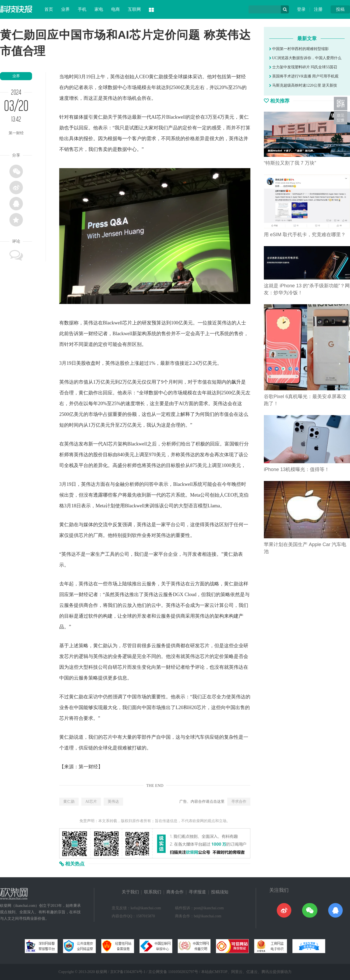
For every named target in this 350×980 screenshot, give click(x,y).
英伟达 (113, 802)
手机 (82, 9)
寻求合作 (239, 802)
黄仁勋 (69, 802)
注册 (318, 9)
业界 (65, 9)
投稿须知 (220, 892)
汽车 (200, 737)
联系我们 (153, 892)
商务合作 (175, 892)
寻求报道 (197, 892)
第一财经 (88, 767)
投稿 (340, 9)
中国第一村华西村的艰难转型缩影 (299, 49)
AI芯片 (91, 802)
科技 (93, 667)
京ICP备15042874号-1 (128, 972)
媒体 (188, 77)
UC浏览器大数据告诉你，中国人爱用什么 (305, 58)
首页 (49, 9)
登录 (301, 9)
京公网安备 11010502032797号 (173, 972)
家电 (99, 9)
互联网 (134, 9)
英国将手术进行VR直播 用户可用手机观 (304, 76)
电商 (115, 9)
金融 (120, 484)
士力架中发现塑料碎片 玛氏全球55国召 (303, 67)
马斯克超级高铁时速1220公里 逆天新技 (303, 85)
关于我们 (130, 892)
